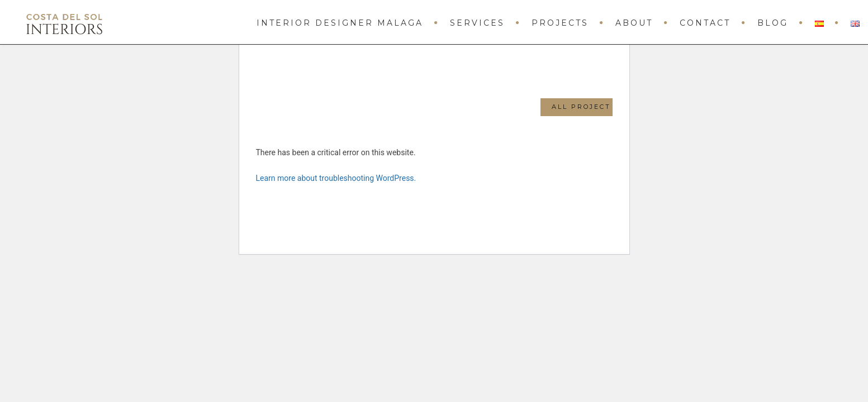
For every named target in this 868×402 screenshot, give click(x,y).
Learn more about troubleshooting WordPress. (336, 178)
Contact (705, 23)
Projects (560, 23)
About (634, 23)
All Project (581, 107)
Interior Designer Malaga (340, 23)
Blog (773, 23)
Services (477, 23)
